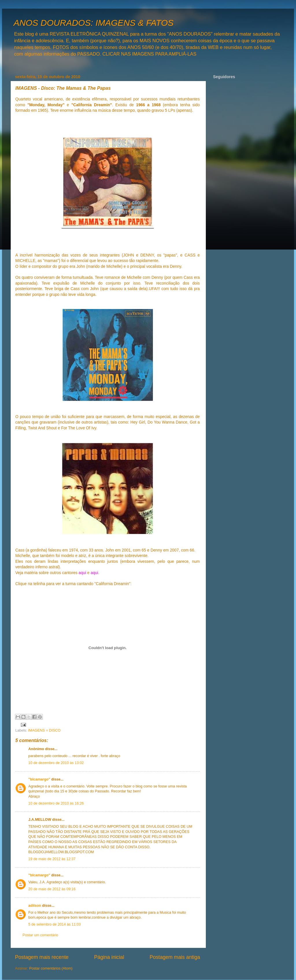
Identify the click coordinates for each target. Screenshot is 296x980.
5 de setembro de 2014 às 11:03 (54, 924)
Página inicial (109, 957)
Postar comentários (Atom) (51, 968)
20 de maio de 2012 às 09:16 (52, 889)
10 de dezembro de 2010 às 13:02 (56, 763)
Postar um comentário (40, 935)
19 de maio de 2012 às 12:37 (52, 859)
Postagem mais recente (42, 957)
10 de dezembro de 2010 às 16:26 (56, 803)
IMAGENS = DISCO (44, 730)
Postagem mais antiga (175, 957)
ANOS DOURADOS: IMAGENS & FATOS (94, 23)
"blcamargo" (39, 779)
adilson (35, 906)
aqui (82, 573)
